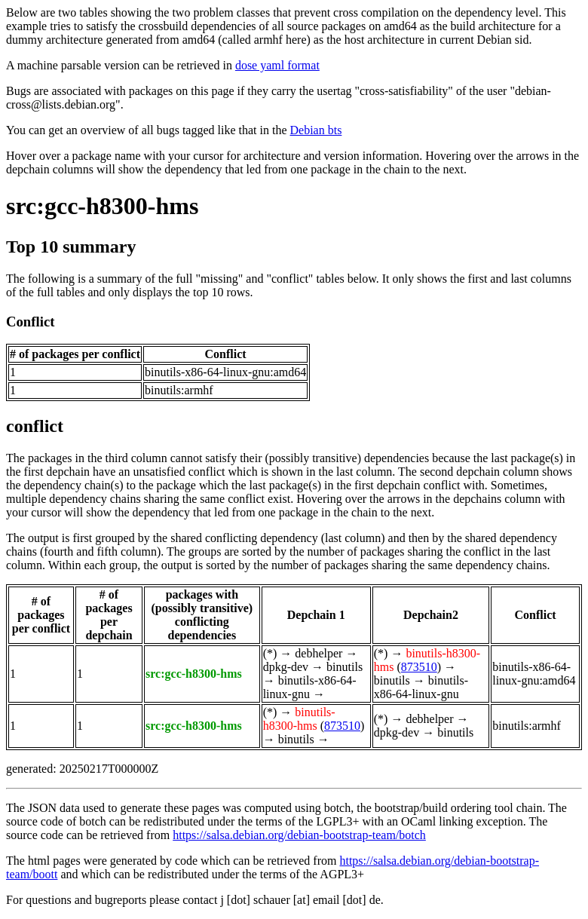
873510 (419, 667)
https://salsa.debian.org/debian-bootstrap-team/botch (299, 835)
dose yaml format (277, 65)
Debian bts (316, 130)
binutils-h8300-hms (299, 719)
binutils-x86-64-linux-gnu (421, 687)
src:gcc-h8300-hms (102, 206)
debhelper (318, 653)
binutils (345, 667)
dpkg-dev (286, 667)
